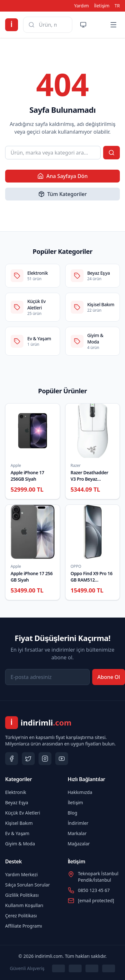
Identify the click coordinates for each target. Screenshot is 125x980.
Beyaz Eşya (17, 802)
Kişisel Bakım (19, 823)
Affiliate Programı (24, 926)
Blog (73, 813)
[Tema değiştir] (83, 25)
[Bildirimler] (98, 25)
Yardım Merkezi (21, 874)
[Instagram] (45, 759)
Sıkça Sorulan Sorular (27, 885)
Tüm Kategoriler (62, 194)
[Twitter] (28, 759)
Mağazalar (79, 844)
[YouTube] (62, 759)
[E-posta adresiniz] (47, 677)
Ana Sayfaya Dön (62, 176)
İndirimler (78, 823)
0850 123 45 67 (94, 890)
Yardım (82, 6)
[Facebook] (12, 759)
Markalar (77, 833)
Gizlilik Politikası (22, 895)
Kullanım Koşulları (24, 905)
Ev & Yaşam (17, 833)
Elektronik (16, 792)
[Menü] (113, 25)
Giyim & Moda (20, 844)
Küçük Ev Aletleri (23, 813)
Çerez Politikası (21, 916)
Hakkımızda (80, 792)
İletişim (102, 6)
